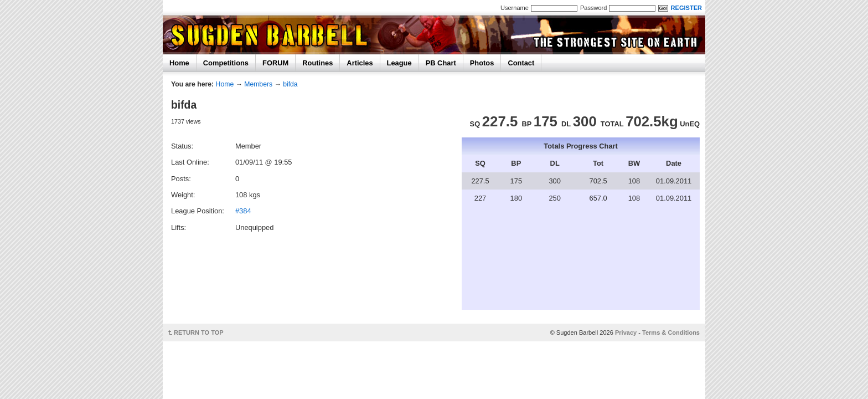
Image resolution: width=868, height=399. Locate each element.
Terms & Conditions (671, 332)
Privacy (626, 332)
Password (593, 8)
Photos (482, 63)
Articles (360, 63)
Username (515, 8)
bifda (290, 84)
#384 (243, 211)
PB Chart (441, 63)
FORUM (275, 63)
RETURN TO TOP (199, 332)
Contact (521, 63)
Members (258, 84)
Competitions (226, 63)
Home (179, 63)
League (399, 63)
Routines (317, 63)
